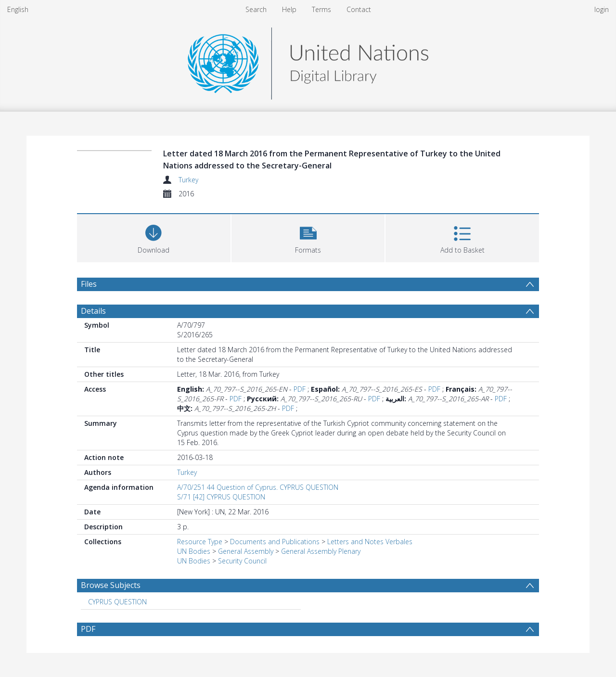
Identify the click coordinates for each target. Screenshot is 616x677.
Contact (359, 9)
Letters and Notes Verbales (370, 542)
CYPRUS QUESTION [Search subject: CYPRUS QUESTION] (117, 602)
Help (289, 9)
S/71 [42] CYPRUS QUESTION (221, 497)
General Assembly (246, 551)
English (18, 9)
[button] (308, 237)
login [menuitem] (602, 9)
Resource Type (200, 542)
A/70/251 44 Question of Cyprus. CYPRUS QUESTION (258, 487)
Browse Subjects (111, 585)
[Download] (154, 237)
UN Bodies (194, 551)
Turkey (188, 180)
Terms (321, 9)
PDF (300, 389)
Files (89, 284)
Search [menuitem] (256, 9)
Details (93, 311)
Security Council (242, 561)
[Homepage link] (308, 61)
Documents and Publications (275, 542)
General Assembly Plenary (321, 551)
